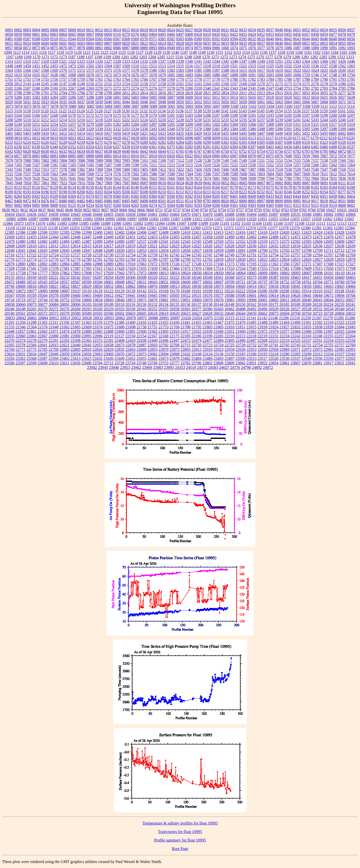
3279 (9, 97)
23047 (42, 354)
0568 (126, 39)
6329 (342, 142)
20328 (97, 309)
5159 (324, 111)
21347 (75, 322)
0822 (144, 43)
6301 (225, 142)
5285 (144, 124)
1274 (242, 57)
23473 (163, 358)
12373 (240, 228)
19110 (87, 291)
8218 (234, 192)
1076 (252, 48)
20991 (164, 318)
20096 (76, 304)
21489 (273, 322)
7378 (63, 169)
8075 (270, 183)
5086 (126, 106)
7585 (144, 174)
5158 (315, 111)
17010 (130, 264)
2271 (108, 88)
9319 (333, 205)
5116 (18, 111)
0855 (342, 43)
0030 (216, 30)
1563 (351, 66)
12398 (86, 232)
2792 (54, 93)
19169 (163, 291)
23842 (240, 363)
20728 (328, 313)
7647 (90, 178)
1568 (45, 70)
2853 (216, 93)
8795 (207, 201)
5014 (234, 97)
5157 (306, 111)
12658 (207, 250)
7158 (324, 160)
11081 (51, 223)
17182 (240, 264)
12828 (328, 259)
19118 (97, 291)
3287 (81, 97)
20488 (240, 309)
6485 (315, 147)
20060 (21, 304)
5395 (306, 129)
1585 (198, 70)
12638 (339, 246)
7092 (117, 160)
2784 (333, 88)
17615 (317, 268)
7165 (18, 165)
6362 (162, 147)
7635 (63, 178)
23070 (119, 354)
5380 (207, 129)
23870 (306, 363)
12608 (9, 246)
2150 (90, 84)
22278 (31, 340)
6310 (306, 142)
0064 (63, 34)
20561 (20, 313)
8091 (324, 183)
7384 (90, 169)
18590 (86, 282)
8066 (252, 183)
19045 (295, 286)
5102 (252, 106)
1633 (18, 75)
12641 (20, 250)
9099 (54, 205)
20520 (273, 309)
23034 (31, 354)
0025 (180, 30)
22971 (295, 349)
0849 (297, 43)
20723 (317, 313)
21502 (317, 322)
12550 (218, 241)
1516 (189, 66)
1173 (63, 57)
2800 (117, 93)
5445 (243, 133)
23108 (196, 354)
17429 (130, 268)
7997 (126, 183)
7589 (171, 174)
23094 (163, 354)
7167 (36, 165)
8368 (63, 196)
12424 (317, 232)
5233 (225, 120)
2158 (162, 84)
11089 (105, 223)
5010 (198, 97)
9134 (81, 205)
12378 (284, 228)
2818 (180, 93)
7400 (126, 169)
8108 (333, 183)
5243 (315, 120)
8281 (9, 196)
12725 (64, 255)
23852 (262, 363)
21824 (273, 327)
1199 (107, 57)
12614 (75, 246)
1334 (135, 61)
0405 (162, 34)
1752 (18, 79)
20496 (262, 309)
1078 (270, 48)
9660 (123, 210)
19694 (339, 295)
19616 (284, 295)
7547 (324, 169)
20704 (306, 313)
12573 (273, 241)
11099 (203, 223)
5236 (252, 120)
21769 (174, 327)
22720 (196, 345)
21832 (295, 327)
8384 (153, 196)
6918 (153, 156)
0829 (189, 43)
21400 (130, 322)
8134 (72, 187)
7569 (90, 174)
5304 (234, 124)
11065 (349, 219)
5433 (207, 133)
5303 (225, 124)
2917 (297, 93)
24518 (191, 367)
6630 (45, 151)
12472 (295, 237)
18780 (339, 282)
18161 (20, 277)
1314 (9, 61)
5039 (99, 102)
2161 (180, 84)
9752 (213, 210)
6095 (180, 138)
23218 (273, 354)
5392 (297, 129)
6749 (216, 151)
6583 (18, 151)
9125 (72, 205)
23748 (141, 363)
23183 (240, 354)
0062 (45, 34)
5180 (162, 115)
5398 (333, 129)
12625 (196, 246)
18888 (163, 286)
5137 (189, 111)
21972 (262, 331)
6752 (243, 151)
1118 (60, 52)
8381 (126, 196)
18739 (273, 282)
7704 (270, 178)
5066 (306, 102)
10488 (229, 214)
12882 (42, 264)
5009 (189, 97)
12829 (339, 259)
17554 (273, 268)
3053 (306, 93)
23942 (92, 367)
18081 (274, 273)
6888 (90, 156)
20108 (98, 304)
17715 (10, 273)
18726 (251, 282)
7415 (171, 169)
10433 (353, 210)
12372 (229, 228)
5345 (162, 129)
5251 (36, 124)
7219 (207, 165)
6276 (108, 142)
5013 (225, 97)
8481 (72, 201)
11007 (175, 219)
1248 (188, 57)
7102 (153, 160)
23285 (295, 354)
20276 (64, 309)
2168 (243, 84)
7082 (45, 160)
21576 (42, 327)
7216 (198, 165)
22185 (185, 336)
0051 (297, 30)
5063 (279, 102)
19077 (32, 291)
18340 (196, 277)
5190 (243, 115)
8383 (144, 196)
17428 (119, 268)
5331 (108, 129)
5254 (54, 124)
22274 (20, 340)
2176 (315, 84)
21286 (350, 318)
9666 (141, 210)
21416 (141, 322)
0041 (288, 30)
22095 (86, 336)
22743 (284, 345)
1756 (54, 79)
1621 (288, 70)
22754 (317, 345)
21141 (251, 318)
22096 (97, 336)
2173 (288, 84)
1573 (90, 70)
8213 (189, 192)
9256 (99, 205)
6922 (189, 156)
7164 (9, 165)
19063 (328, 286)
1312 (341, 57)
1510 (135, 66)
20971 (142, 318)
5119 (36, 111)
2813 (135, 93)
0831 (207, 43)
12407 (152, 232)
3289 (99, 97)
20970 (131, 318)
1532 (288, 66)
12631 (262, 246)
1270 (206, 57)
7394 (108, 169)
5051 (189, 102)
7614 (351, 174)
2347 (270, 88)
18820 (42, 286)
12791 (196, 259)
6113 (252, 138)
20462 (229, 309)
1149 (202, 52)
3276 (333, 93)
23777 (174, 363)
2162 (189, 84)
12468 (273, 237)
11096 (171, 223)
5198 (315, 115)
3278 (351, 93)
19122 (108, 291)
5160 (333, 111)
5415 (90, 133)
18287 (97, 277)
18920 (185, 286)
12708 (306, 250)
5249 (18, 124)
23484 (196, 358)
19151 (152, 291)
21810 (229, 327)
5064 (288, 102)
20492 (251, 309)
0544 (72, 39)
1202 (134, 57)
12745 (196, 255)
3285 (63, 97)
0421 (225, 34)
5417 (108, 133)
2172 (279, 84)
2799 (108, 93)
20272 (53, 309)
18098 (318, 273)
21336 (64, 322)
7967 (99, 183)
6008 (9, 138)
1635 (36, 75)
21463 (207, 322)
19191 (196, 291)
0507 (27, 39)
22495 (229, 340)
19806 (86, 300)
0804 (90, 43)
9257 (108, 205)
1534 (297, 66)
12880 (20, 264)
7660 (135, 178)
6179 (315, 138)
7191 (144, 165)
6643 (153, 151)
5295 (171, 124)
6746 (189, 151)
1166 (352, 52)
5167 (45, 115)
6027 (126, 138)
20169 (262, 304)
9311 (288, 205)
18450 (328, 277)
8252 (306, 192)
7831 (333, 178)
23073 (141, 354)
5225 (153, 120)
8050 (216, 183)
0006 (54, 30)
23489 (207, 358)
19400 (75, 295)
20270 (42, 309)
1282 (314, 57)
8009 (153, 183)
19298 (284, 291)
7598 (225, 174)
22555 (339, 340)
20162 (251, 304)
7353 (45, 169)
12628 (229, 246)
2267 (72, 88)
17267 (295, 264)
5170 (72, 115)
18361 (218, 277)
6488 (333, 147)
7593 (180, 174)
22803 (64, 349)
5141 (225, 111)
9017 (315, 201)
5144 (252, 111)
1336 (153, 61)
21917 (185, 331)
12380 (306, 228)
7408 (153, 169)
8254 (324, 192)
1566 (27, 70)
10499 (284, 214)
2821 (207, 93)
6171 (297, 138)
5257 (72, 124)
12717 (20, 255)
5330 (99, 129)
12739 (152, 255)
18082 (285, 273)
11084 (73, 223)
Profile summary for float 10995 (180, 840)
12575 (284, 241)
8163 (189, 187)
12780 (86, 259)
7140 (225, 160)
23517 (262, 358)
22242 (295, 336)
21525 (339, 322)
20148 (229, 304)
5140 (216, 111)
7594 (189, 174)
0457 (306, 34)
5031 (27, 102)
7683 (225, 178)
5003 (135, 97)
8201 (90, 192)
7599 (234, 174)
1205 (161, 57)
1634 (27, 75)
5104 (270, 106)
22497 (251, 340)
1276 (260, 57)
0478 (342, 34)
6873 (351, 151)
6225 (36, 142)
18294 (108, 277)
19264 (251, 291)
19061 (317, 286)
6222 (9, 142)
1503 (99, 66)
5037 (81, 102)
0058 (9, 34)
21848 (9, 331)
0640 (270, 39)
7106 (162, 160)
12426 (328, 232)
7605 (279, 174)
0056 (342, 30)
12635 (306, 246)
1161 (308, 52)
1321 (63, 61)
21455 (196, 322)
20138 (207, 304)
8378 (108, 196)
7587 (162, 174)
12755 (284, 255)
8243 (279, 192)
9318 (324, 205)
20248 (20, 309)
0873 (36, 48)
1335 (144, 61)
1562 (342, 66)
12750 (240, 255)
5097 (216, 106)
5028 (351, 97)
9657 (105, 210)
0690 (54, 43)
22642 (86, 345)
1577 (126, 70)
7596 (207, 174)
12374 (251, 228)
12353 (75, 228)
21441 (185, 322)
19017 (262, 286)
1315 (18, 61)
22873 (174, 349)
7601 (252, 174)
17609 (306, 268)
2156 (144, 84)
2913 (261, 93)
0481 (9, 39)
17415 (97, 268)
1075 (243, 48)
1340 (189, 61)
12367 (174, 228)
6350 (63, 147)
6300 (216, 142)
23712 (108, 363)
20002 (273, 300)
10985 (11, 219)
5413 (72, 133)
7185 (90, 165)
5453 (315, 133)
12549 (207, 241)
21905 (163, 331)
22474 (196, 340)
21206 (284, 318)
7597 (216, 174)
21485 (251, 322)
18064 (241, 273)
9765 (303, 210)
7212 (162, 165)
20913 (65, 318)
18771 (328, 282)
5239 (279, 120)
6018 (45, 138)
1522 (243, 66)
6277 (117, 142)
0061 (36, 34)
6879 (27, 156)
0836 (252, 43)
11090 (116, 223)
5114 (351, 106)
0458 (315, 34)
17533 (229, 268)
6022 (81, 138)
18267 (86, 277)
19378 (53, 295)
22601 (42, 345)
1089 (315, 48)
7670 (189, 178)
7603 (261, 174)
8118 (351, 183)
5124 (81, 111)
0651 (9, 43)
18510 (31, 282)
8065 (243, 183)
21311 (53, 322)
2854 (225, 93)
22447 (174, 340)
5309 (279, 124)
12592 (295, 241)
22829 (108, 349)
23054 (75, 354)
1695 (288, 75)
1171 (45, 57)
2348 (279, 88)
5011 (207, 97)
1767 (153, 79)
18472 (9, 282)
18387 (273, 277)
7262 (333, 165)
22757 (339, 345)
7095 (126, 160)
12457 (196, 237)
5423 (162, 133)
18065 (252, 273)
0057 (351, 30)
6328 (333, 142)
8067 (261, 183)
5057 (234, 102)
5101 (243, 106)
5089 (153, 106)
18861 (119, 286)
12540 (152, 241)
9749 (195, 210)
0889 (144, 48)
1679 (162, 75)
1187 (72, 57)
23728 (119, 363)
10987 (33, 219)
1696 (297, 75)
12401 (108, 232)
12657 (196, 250)
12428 (339, 232)
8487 (117, 201)
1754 (36, 79)
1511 (144, 66)
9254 (90, 205)
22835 (119, 349)
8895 (252, 201)
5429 (198, 133)
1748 (333, 75)
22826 (97, 349)
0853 (324, 43)
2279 (180, 88)
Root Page (180, 849)
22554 (328, 340)
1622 (297, 70)
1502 (90, 66)
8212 (180, 192)
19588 (229, 295)
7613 (342, 174)
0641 (279, 39)
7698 (243, 178)
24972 (268, 367)
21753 (163, 327)
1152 (228, 52)
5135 (171, 111)
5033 (45, 102)
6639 (117, 151)
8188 (351, 187)
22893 (185, 349)
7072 (333, 156)
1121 (87, 52)
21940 (218, 331)
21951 (229, 331)
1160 (299, 52)
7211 (153, 165)
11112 (331, 223)
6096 (189, 138)
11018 (230, 219)
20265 (31, 309)
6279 (135, 142)
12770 (9, 259)
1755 (45, 79)
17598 (295, 268)
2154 (126, 84)
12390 (42, 232)
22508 (262, 340)
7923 (63, 183)
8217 (225, 192)
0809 (117, 43)
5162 (351, 111)
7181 (54, 165)
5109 (315, 106)
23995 (169, 367)
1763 (117, 79)
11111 (321, 223)
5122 (63, 111)
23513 (251, 358)
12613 (64, 246)
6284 (180, 142)
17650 (328, 268)
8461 (342, 196)
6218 (333, 138)
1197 (89, 57)
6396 (243, 147)
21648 (53, 327)
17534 (240, 268)
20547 (350, 309)
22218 (251, 336)
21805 (218, 327)
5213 (54, 120)
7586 (153, 174)
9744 (186, 210)
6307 (279, 142)
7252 (270, 165)
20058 (10, 304)
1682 (180, 75)
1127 (140, 52)
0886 (117, 48)
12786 (152, 259)
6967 (234, 156)
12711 (328, 250)
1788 (306, 79)
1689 (243, 75)
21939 (207, 331)
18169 (31, 277)
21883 (97, 331)
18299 (119, 277)
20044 (328, 300)
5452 (306, 133)
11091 (127, 223)
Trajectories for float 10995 (180, 832)
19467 (163, 295)
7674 (207, 178)
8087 (306, 183)
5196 (297, 115)
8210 (162, 192)
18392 (284, 277)
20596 (108, 313)
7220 (216, 165)
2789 (27, 93)
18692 (207, 282)
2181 (351, 84)
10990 (66, 219)
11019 (241, 219)
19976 (218, 300)
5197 (306, 115)
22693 (152, 345)
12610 (31, 246)
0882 (108, 48)
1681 (171, 75)
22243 (306, 336)
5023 (306, 97)
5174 (108, 115)
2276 (153, 88)
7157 (315, 160)
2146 (54, 84)
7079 (18, 160)
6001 (333, 133)
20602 (119, 313)
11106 (278, 223)
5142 (234, 111)
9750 (204, 210)
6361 (153, 147)
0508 (36, 39)
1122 (95, 52)
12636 (317, 246)
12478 (350, 237)
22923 (218, 349)
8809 (216, 201)
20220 (317, 304)
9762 (276, 210)
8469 (18, 201)
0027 (189, 30)
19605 (262, 295)
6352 (72, 147)
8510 (171, 201)
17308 (328, 264)
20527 (295, 309)
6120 (288, 138)
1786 (288, 79)
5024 (315, 97)
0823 (153, 43)
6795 (324, 151)
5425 (180, 133)
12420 (284, 232)
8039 (198, 183)
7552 (351, 169)
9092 (18, 205)
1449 (18, 66)
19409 (97, 295)
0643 (297, 39)
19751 (64, 300)
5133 (153, 111)
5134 (162, 111)
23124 (207, 354)
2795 (72, 93)
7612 (333, 174)
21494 (284, 322)
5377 (189, 129)
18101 (329, 273)
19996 (251, 300)
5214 (63, 120)
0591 (207, 39)
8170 (234, 187)
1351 (279, 61)
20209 (306, 304)
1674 (126, 75)
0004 (36, 30)
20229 (339, 304)
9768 (321, 210)
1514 (171, 66)
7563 (54, 174)
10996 (121, 219)
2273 (126, 88)
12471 (284, 237)
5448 (270, 133)
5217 (90, 120)
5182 (180, 115)
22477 (207, 340)
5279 (90, 124)
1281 (305, 57)
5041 (117, 102)
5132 (144, 111)
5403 (27, 133)
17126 (174, 264)
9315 (315, 205)
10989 (55, 219)
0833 (225, 43)
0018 (144, 30)
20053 (339, 300)
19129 (119, 291)
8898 (270, 201)
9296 (216, 205)
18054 (230, 273)
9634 (33, 210)
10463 (163, 214)
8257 (333, 192)
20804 (339, 313)
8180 (306, 187)
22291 (53, 340)
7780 (288, 178)
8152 (162, 187)
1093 (351, 48)
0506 (18, 39)
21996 (317, 331)
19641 (306, 295)
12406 (141, 232)
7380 (72, 169)
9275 (162, 205)
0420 (216, 34)
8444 (297, 196)
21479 (240, 322)
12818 (218, 259)
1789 (315, 79)
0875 (54, 48)
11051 (262, 219)
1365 (315, 61)
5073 (9, 106)
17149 (196, 264)
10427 (331, 210)
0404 (153, 34)
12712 (339, 250)
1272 (224, 57)
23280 (284, 354)
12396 (75, 232)
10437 (42, 214)
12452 (141, 237)
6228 (63, 142)
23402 (64, 358)
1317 (36, 61)
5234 (234, 120)
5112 (333, 106)
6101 (225, 138)
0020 (162, 30)
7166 (27, 165)
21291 (9, 322)
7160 (342, 160)
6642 (144, 151)
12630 (251, 246)
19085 (43, 291)
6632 (63, 151)
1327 (108, 61)
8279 (351, 192)
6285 (189, 142)
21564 (31, 327)
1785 (279, 79)
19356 (20, 295)
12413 (218, 232)
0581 (162, 39)
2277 (162, 88)
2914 (270, 93)
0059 (18, 34)
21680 (119, 327)
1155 (255, 52)
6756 (279, 151)
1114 (25, 52)
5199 (324, 115)
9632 (24, 210)
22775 (31, 349)
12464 (262, 237)
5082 (90, 106)
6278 (126, 142)
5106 (288, 106)
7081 (36, 160)
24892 (257, 367)
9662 (132, 210)
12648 (97, 250)
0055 (333, 30)
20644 (240, 313)
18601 (108, 282)
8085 (297, 183)
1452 (45, 66)
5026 (333, 97)
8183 (324, 187)
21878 (75, 331)
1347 (243, 61)
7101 (144, 160)
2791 (45, 93)
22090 (75, 336)
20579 (64, 313)
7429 (207, 169)
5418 (117, 133)
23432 (97, 358)
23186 (251, 354)
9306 (279, 205)
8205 (117, 192)
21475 (229, 322)
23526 (273, 358)
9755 (231, 210)
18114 (350, 273)
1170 (36, 57)
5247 (351, 120)
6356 (108, 147)
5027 (342, 97)
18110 (340, 273)
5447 (261, 133)
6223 (18, 142)
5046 (144, 102)
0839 (270, 43)
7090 (108, 160)
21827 (284, 327)
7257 (297, 165)
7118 (189, 160)
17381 (64, 268)
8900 (288, 201)
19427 (119, 295)
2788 (18, 93)
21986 (306, 331)
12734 (130, 255)
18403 (295, 277)
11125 (42, 228)
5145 (261, 111)
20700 (295, 313)
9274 (153, 205)
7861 (45, 183)
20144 (218, 304)
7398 (117, 169)
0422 (234, 34)
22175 (174, 336)
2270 (99, 88)
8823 (234, 201)
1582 (171, 70)
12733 (119, 255)
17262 (273, 264)
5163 (9, 115)
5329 (90, 129)
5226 (162, 120)
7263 (342, 165)
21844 (339, 327)
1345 (225, 61)
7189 (126, 165)
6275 (99, 142)
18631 (141, 282)
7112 (180, 160)
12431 (20, 237)
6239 (81, 142)
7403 (135, 169)
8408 (252, 196)
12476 (328, 237)
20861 (32, 318)
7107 (171, 160)
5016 (252, 97)
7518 (279, 169)
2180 (342, 84)
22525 (295, 340)
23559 (328, 358)
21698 (130, 327)
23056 (86, 354)
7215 (189, 165)
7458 (234, 169)
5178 (144, 115)
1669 (81, 75)
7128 (198, 160)
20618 (152, 313)
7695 (234, 178)
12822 (262, 259)
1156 (264, 52)
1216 (179, 57)
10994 (99, 219)
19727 (31, 300)
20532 (317, 309)
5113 (342, 106)
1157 (272, 52)
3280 (18, 97)
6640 (126, 151)
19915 (174, 300)
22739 (262, 345)
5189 (234, 115)
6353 (81, 147)
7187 (108, 165)
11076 (40, 223)
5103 (261, 106)
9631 (15, 210)
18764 (317, 282)
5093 (189, 106)
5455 (324, 133)
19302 (295, 291)
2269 (90, 88)
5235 (243, 120)
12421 (295, 232)
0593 (225, 39)
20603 (130, 313)
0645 (315, 39)
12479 (9, 241)
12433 (31, 237)
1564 (9, 70)
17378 (53, 268)
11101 (225, 223)
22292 (64, 340)
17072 (152, 264)
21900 (141, 331)
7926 (72, 183)
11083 (62, 223)
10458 (130, 214)
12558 (251, 241)
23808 (218, 363)
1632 (9, 75)
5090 (162, 106)
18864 (141, 286)
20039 (295, 300)
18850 (97, 286)
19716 (9, 300)
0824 (162, 43)
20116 (130, 304)
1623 (306, 70)
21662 (64, 327)
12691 (240, 250)
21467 (218, 322)
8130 (63, 187)
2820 (198, 93)
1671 (99, 75)
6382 (189, 147)
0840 (279, 43)
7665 (162, 178)
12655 (174, 250)
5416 (99, 133)
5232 (216, 120)
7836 (342, 178)
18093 (296, 273)
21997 (328, 331)
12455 (174, 237)
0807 (108, 43)
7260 (315, 165)
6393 (225, 147)
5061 (261, 102)
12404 (130, 232)
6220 (351, 138)
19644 (317, 295)
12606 (339, 241)
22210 (229, 336)
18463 (350, 277)
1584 (189, 70)
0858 (18, 48)
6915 (126, 156)
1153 (237, 52)
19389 (64, 295)
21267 (317, 318)
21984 (295, 331)
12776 (53, 259)
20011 (284, 300)
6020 (63, 138)
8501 (162, 201)
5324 (45, 129)
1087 (297, 48)
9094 (27, 205)
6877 (18, 156)
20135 (174, 304)
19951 (185, 300)
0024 (171, 30)
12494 (108, 241)
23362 (20, 358)
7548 (333, 169)
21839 (328, 327)
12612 (53, 246)
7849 (18, 183)
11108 (300, 223)
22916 (207, 349)
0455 (288, 34)
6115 (261, 138)
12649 (108, 250)
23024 (9, 354)
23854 (273, 363)
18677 (196, 282)
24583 (213, 367)
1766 (144, 79)
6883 (54, 156)
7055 (297, 156)
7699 (252, 178)
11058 (317, 219)
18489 (20, 282)
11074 (30, 223)
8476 (45, 201)
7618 (18, 178)
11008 (186, 219)
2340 (207, 88)
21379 (108, 322)
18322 (174, 277)
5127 (108, 111)
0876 (63, 48)
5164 (18, 115)
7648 (99, 178)
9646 (69, 210)
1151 (219, 52)
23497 (229, 358)
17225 (262, 264)
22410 (130, 340)
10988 (44, 219)
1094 (8, 52)
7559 (45, 174)
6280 (144, 142)
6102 (234, 138)
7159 (333, 160)
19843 (108, 300)
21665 (75, 327)
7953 (81, 183)
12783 (119, 259)
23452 (130, 358)
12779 (75, 259)
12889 (108, 264)
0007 (63, 30)
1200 (116, 57)
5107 (297, 106)
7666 (171, 178)
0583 (180, 39)
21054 (197, 318)
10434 (9, 214)
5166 (36, 115)
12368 (185, 228)
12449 (108, 237)
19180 (185, 291)
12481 (31, 241)
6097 (198, 138)
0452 (261, 34)
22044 (350, 331)
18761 (306, 282)
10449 (97, 214)
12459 (218, 237)
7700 (261, 178)
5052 (198, 102)
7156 (306, 160)
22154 (141, 336)
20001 (262, 300)
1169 (27, 57)
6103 (243, 138)
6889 (99, 156)
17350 (42, 268)
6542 (9, 151)
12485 (75, 241)
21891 (130, 331)
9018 (324, 201)
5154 (279, 111)
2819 (189, 93)
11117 (352, 223)
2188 (36, 88)
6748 (207, 151)
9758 (249, 210)
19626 (295, 295)
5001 (117, 97)
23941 (350, 363)
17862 (65, 273)
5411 (54, 133)
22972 (306, 349)
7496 (261, 169)
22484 (218, 340)
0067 (90, 34)
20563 (31, 313)
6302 (234, 142)
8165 (207, 187)
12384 (350, 228)
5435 (225, 133)
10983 (339, 214)
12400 (97, 232)
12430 (9, 237)
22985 (339, 349)
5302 (216, 124)
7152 (270, 160)
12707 (295, 250)
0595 (243, 39)
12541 (163, 241)
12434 (42, 237)
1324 (90, 61)
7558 (36, 174)
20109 (109, 304)
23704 (97, 363)
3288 (90, 97)
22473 (185, 340)
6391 (207, 147)
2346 (261, 88)
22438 (141, 340)
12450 (119, 237)
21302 (42, 322)
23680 (86, 363)
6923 (198, 156)
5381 (216, 129)
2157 (153, 84)
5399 (342, 129)
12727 (75, 255)
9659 (114, 210)
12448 (97, 237)
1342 (207, 61)
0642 (288, 39)
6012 (36, 138)
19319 (317, 291)
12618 (119, 246)
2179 (333, 84)
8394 (207, 196)
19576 (207, 295)
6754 (261, 151)
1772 (189, 79)
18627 (130, 282)
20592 (97, 313)
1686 (216, 75)
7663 (153, 178)
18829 (86, 286)
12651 (130, 250)
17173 (229, 264)
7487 (252, 169)
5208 (9, 120)
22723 (207, 345)
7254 (288, 165)
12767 (328, 255)
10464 (174, 214)
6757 (288, 151)
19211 (218, 291)
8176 (279, 187)
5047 (153, 102)
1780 (234, 79)
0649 (342, 39)
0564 (90, 39)
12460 (229, 237)
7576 (117, 174)
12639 (350, 246)
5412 (63, 133)
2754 (297, 88)
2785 (342, 88)
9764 (294, 210)
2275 (144, 88)
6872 (342, 151)
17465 (163, 268)
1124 (113, 52)
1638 (54, 75)
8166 (216, 187)
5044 (126, 102)
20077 (43, 304)
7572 (99, 174)
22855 (152, 349)
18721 (240, 282)
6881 (36, 156)
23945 (103, 367)
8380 (117, 196)
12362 (119, 228)
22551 (317, 340)
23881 (317, 363)
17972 (142, 273)
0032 (234, 30)
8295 (27, 196)
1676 (135, 75)
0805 (99, 43)
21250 (306, 318)
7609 (306, 174)
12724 (53, 255)
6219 (342, 138)
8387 (162, 196)
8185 (342, 187)
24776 (235, 367)
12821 (251, 259)
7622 (45, 178)
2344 (243, 88)
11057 (306, 219)
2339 (198, 88)
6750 (225, 151)
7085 (72, 160)
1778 (216, 79)
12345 (64, 228)
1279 (287, 57)
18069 (263, 273)
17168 (218, 264)
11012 (197, 219)
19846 (119, 300)
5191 (252, 115)
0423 (243, 34)
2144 (36, 84)
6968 (243, 156)
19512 (185, 295)
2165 (216, 84)
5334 (135, 129)
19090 (54, 291)
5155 (288, 111)
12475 (317, 237)
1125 (122, 52)
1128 (149, 52)
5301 (207, 124)
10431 (342, 210)
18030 (197, 273)
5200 (333, 115)
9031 (342, 201)
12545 (196, 241)
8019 (171, 183)
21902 (152, 331)
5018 (270, 97)
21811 (240, 327)
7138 (207, 160)
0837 (261, 43)
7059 (306, 156)
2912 (252, 93)
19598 (240, 295)
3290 (108, 97)
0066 (81, 34)
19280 (262, 291)
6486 (324, 147)
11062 (327, 219)
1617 (261, 70)
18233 (64, 277)
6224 (27, 142)
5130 (126, 111)
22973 (317, 349)
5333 (126, 129)
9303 (252, 205)
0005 (45, 30)
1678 (153, 75)
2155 (135, 84)
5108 (306, 106)
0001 (9, 30)
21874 (64, 331)
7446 (225, 169)
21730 (141, 327)
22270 (9, 340)
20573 (53, 313)
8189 (9, 192)
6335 (9, 147)
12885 (75, 264)
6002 (342, 133)
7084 (63, 160)
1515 (180, 66)
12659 (218, 250)
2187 (27, 88)
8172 (243, 187)
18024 (186, 273)
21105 (219, 318)
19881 (163, 300)
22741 (273, 345)
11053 (273, 219)
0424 (252, 34)
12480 (20, 241)
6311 (315, 142)
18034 (208, 273)
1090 (324, 48)
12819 (229, 259)
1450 (27, 66)
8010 (162, 183)
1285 (323, 57)
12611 (42, 246)
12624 (185, 246)
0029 (207, 30)
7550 (342, 169)
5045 (135, 102)
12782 (108, 259)
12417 (251, 232)
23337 (339, 354)
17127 (185, 264)
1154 (246, 52)
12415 (229, 232)
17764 (32, 273)
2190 (54, 88)
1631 (351, 70)
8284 (18, 196)
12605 (328, 241)
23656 (75, 363)
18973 (218, 286)
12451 (130, 237)
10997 (132, 219)
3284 (54, 97)
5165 (27, 115)
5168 (54, 115)
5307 (261, 124)
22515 (273, 340)
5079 (63, 106)
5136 (180, 111)
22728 (240, 345)
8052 (225, 183)
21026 (186, 318)
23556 (317, 358)
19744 (42, 300)
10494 (251, 214)
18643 (152, 282)
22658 (108, 345)
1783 (261, 79)
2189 (45, 88)
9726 (168, 210)
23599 (31, 363)
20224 (328, 304)
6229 (72, 142)
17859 (54, 273)
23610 (53, 363)
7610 (315, 174)
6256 (90, 142)
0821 (135, 43)
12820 (240, 259)
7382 (81, 169)
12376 (262, 228)
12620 (141, 246)
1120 (78, 52)
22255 (328, 336)
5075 (27, 106)
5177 (135, 115)
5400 (351, 129)
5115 (9, 111)
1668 (72, 75)
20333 (119, 309)
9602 (351, 205)
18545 (42, 282)
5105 (279, 106)
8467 (9, 201)
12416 (240, 232)
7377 (54, 169)
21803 (207, 327)
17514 (218, 268)
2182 (9, 88)
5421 (144, 133)
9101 (63, 205)
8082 (288, 183)
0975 (198, 48)
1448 (9, 66)
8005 (135, 183)
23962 (136, 367)
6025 (108, 138)
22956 (262, 349)
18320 (152, 277)
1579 (144, 70)
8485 (99, 201)
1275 (251, 57)
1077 (261, 48)
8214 (198, 192)
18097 (307, 273)
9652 (87, 210)
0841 (288, 43)
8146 (135, 187)
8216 (216, 192)
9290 (180, 205)
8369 (72, 196)
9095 (36, 205)
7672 (198, 178)
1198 (98, 57)
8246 (288, 192)
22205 (218, 336)
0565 (99, 39)
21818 (262, 327)
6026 (117, 138)
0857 (9, 48)
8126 (36, 187)
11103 (246, 223)
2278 (171, 88)
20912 (54, 318)
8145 (126, 187)
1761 (99, 79)
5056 (225, 102)
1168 (19, 57)
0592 (216, 39)
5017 (261, 97)
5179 (153, 115)
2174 (297, 84)
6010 (18, 138)
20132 (152, 304)
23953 (125, 367)
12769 (350, 255)
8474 (36, 201)
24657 (224, 367)
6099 (216, 138)
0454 (279, 34)
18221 (53, 277)
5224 (144, 120)
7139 (216, 160)
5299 (189, 124)
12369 (196, 228)
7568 (81, 174)
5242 (306, 120)
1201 (125, 57)
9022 (333, 201)
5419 (126, 133)
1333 (126, 61)
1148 (193, 52)
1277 (269, 57)
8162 (180, 187)
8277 (342, 192)
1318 (45, 61)
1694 (279, 75)
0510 (54, 39)
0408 (189, 34)
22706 (174, 345)
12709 (317, 250)
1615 (243, 70)
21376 (97, 322)
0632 (252, 39)
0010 (81, 30)
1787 (297, 79)
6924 (207, 156)
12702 (284, 250)
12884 (64, 264)
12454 (163, 237)
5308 (270, 124)
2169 (252, 84)
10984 (350, 214)
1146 (175, 52)
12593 (306, 241)
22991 (350, 349)
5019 (279, 97)
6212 (324, 138)
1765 (135, 79)
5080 (72, 106)
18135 (9, 277)
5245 (333, 120)
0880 (90, 48)
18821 (53, 286)
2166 (225, 84)
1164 (334, 52)
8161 (171, 187)
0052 (306, 30)
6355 (99, 147)
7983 (117, 183)
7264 (351, 165)
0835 (243, 43)
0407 (180, 34)
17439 (152, 268)
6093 (162, 138)
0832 (216, 43)
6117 (270, 138)
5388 (261, 129)
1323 (81, 61)
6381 (180, 147)
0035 (261, 30)
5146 (270, 111)
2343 (234, 88)
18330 (185, 277)
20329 (108, 309)
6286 (198, 142)
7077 (351, 156)
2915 (279, 93)
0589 (198, 39)
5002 (126, 97)
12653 (152, 250)
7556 (18, 174)
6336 (18, 147)
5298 (180, 124)
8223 (243, 192)
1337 (162, 61)
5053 (207, 102)
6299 (207, 142)
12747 (207, 255)
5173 (99, 115)
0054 (324, 30)
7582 (135, 174)
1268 (197, 57)
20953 (109, 318)
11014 (208, 219)
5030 (18, 102)
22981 (328, 349)
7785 (297, 178)
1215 (170, 57)
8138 (81, 187)
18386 (262, 277)
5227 (171, 120)
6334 (351, 142)
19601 (251, 295)
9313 (306, 205)
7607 (297, 174)
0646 (324, 39)
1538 (333, 66)
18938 (207, 286)
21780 (185, 327)
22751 (306, 345)
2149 (81, 84)
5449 (279, 133)
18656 (174, 282)
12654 (163, 250)
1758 (72, 79)
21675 (108, 327)
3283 (45, 97)
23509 (240, 358)
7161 (351, 160)
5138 (198, 111)
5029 (9, 102)
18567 (75, 282)
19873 (130, 300)
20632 (218, 313)
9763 (285, 210)
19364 (42, 295)
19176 (174, 291)
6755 (270, 151)
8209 (153, 192)
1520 (225, 66)
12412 (207, 232)
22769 (9, 349)
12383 (339, 228)
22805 (75, 349)
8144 (117, 187)
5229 (189, 120)
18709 (229, 282)
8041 (207, 183)
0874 (45, 48)
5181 (171, 115)
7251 (261, 165)
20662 (262, 313)
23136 (218, 354)
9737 (177, 210)
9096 (45, 205)
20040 (306, 300)
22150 (130, 336)
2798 (99, 93)
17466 (174, 268)
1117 (52, 52)
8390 (171, 196)
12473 (306, 237)
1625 (324, 70)
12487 (86, 241)
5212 (45, 120)
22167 (152, 336)
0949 (171, 48)
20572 (42, 313)
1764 (126, 79)
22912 (196, 349)
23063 (97, 354)
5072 (351, 102)
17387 (75, 268)
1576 (117, 70)
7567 (72, 174)
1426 (342, 61)
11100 (214, 223)
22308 (75, 340)
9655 (96, 210)
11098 (192, 223)
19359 (31, 295)
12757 (295, 255)
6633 (72, 151)
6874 (9, 156)
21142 (262, 318)
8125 (27, 187)
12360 (97, 228)
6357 (117, 147)
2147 (63, 84)
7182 (63, 165)
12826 (306, 259)
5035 (63, 102)
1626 (333, 70)
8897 (261, 201)
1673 (117, 75)
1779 (225, 79)
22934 (229, 349)
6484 (306, 147)
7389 (99, 169)
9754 (222, 210)
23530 (284, 358)
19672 (328, 295)
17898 (87, 273)
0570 (144, 39)
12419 (273, 232)
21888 (108, 331)
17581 (284, 268)
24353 (180, 367)
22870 (163, 349)
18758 (295, 282)
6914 (117, 156)
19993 (240, 300)
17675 (339, 268)
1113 (17, 52)
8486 (108, 201)
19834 (97, 300)
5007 (171, 97)
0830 (198, 43)
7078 (9, 160)
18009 (153, 273)
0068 (99, 34)
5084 (108, 106)
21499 (295, 322)
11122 (31, 228)
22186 (196, 336)
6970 (252, 156)
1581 (162, 70)
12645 (64, 250)
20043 (317, 300)
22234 (284, 336)
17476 (196, 268)
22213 (240, 336)
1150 (210, 52)
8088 (315, 183)
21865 (42, 331)
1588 (225, 70)
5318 (342, 124)
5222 (126, 120)
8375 (99, 196)
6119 (279, 138)
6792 (297, 151)
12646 (75, 250)
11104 (257, 223)
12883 (53, 264)
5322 (27, 129)
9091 (9, 205)
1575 (108, 70)
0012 (99, 30)
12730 (108, 255)
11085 (84, 223)
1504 (108, 66)
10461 (152, 214)
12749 (229, 255)
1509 (126, 66)
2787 (9, 93)
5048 (162, 102)
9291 (189, 205)
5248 (9, 124)
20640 (229, 313)
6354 (90, 147)
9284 (171, 205)
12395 (64, 232)
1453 (54, 66)
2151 (99, 84)
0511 (63, 39)
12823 (273, 259)
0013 (108, 30)
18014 (175, 273)
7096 (135, 160)
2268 (81, 88)
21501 (306, 322)
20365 (185, 309)
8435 (279, 196)
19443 (141, 295)
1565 (18, 70)
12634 (295, 246)
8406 (243, 196)
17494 (207, 268)
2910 (234, 93)
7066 (315, 156)
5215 (72, 120)
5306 (252, 124)
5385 (243, 129)
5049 (171, 102)
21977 (284, 331)
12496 (119, 241)
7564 (63, 174)
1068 (225, 48)
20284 (75, 309)
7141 (234, 160)
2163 (198, 84)
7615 (9, 178)
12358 (86, 228)
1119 (69, 52)
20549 (9, 313)
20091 (65, 304)
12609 (20, 246)
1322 (72, 61)
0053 (315, 30)
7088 (90, 160)
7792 (306, 178)
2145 (45, 84)
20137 (196, 304)
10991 (77, 219)
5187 (216, 115)
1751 (9, 79)
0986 (216, 48)
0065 (72, 34)
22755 (328, 345)
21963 (251, 331)
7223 (243, 165)
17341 (31, 268)
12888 (97, 264)
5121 (54, 111)
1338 (171, 61)
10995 (110, 219)
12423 (306, 232)
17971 (131, 273)
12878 (350, 259)
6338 (36, 147)
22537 (306, 340)
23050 (64, 354)
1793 (342, 79)
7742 (279, 178)
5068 (324, 102)
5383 (225, 129)
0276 (135, 34)
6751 (234, 151)
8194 (36, 192)
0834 (234, 43)
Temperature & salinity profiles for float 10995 (180, 823)
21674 (97, 327)
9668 (150, 210)
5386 (252, 129)
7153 (279, 160)
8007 (144, 183)
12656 (185, 250)
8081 (279, 183)
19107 (76, 291)
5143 (243, 111)
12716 (9, 255)
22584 (31, 345)
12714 (350, 250)
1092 (342, 48)
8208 (144, 192)
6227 (54, 142)
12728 (86, 255)
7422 (180, 169)
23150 (229, 354)
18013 (164, 273)
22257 (339, 336)
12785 (141, 259)
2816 (162, 93)
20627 (196, 313)
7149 (243, 160)
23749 (152, 363)
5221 (117, 120)
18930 (196, 286)
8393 (198, 196)
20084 (54, 304)
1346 (234, 61)
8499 (153, 201)
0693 (81, 43)
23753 (163, 363)
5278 (81, 124)
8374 (90, 196)
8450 (315, 196)
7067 (324, 156)
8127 (45, 187)
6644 (162, 151)
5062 (270, 102)
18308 (141, 277)
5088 (144, 106)
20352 (152, 309)
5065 (297, 102)
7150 (252, 160)
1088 (306, 48)
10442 (64, 214)
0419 (207, 34)
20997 (175, 318)
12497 (130, 241)
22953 (251, 349)
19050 (306, 286)
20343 (141, 309)
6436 (288, 147)
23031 (20, 354)
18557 (64, 282)
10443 (75, 214)
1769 (171, 79)
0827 (171, 43)
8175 (270, 187)
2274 (135, 88)
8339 (54, 196)
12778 (64, 259)
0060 (27, 34)
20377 (196, 309)
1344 (216, 61)
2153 (117, 84)
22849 (141, 349)
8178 (288, 187)
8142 (99, 187)
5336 (144, 129)
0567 (117, 39)
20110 (120, 304)
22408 (119, 340)
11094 (160, 223)
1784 (270, 79)
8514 (189, 201)
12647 (86, 250)
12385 (9, 232)
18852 (108, 286)
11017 (219, 219)
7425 (189, 169)
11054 (284, 219)
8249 (297, 192)
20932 (98, 318)
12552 (240, 241)
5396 (315, 129)
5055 (216, 102)
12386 (20, 232)
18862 (130, 286)
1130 (166, 52)
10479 (207, 214)
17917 (98, 273)
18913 (174, 286)
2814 (144, 93)
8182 (315, 187)
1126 (131, 52)
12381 (317, 228)
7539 (297, 169)
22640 (75, 345)
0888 (135, 48)
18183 (42, 277)
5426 (189, 133)
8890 (243, 201)
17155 (207, 264)
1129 (157, 52)
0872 (27, 48)
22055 (9, 336)
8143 (108, 187)
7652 (117, 178)
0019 (153, 30)
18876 (152, 286)
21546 (20, 327)
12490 (97, 241)
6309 (297, 142)
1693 (270, 75)
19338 (339, 291)
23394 (53, 358)
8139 (90, 187)
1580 (153, 70)
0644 (306, 39)
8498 (144, 201)
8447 (306, 196)
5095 (207, 106)
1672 (108, 75)
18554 (53, 282)
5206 (342, 115)
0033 (243, 30)
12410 (185, 232)
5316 (324, 124)
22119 (108, 336)
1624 (315, 70)
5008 (180, 97)
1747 (324, 75)
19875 (141, 300)
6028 (135, 138)
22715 (185, 345)
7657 (126, 178)
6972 (261, 156)
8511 (180, 201)
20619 (163, 313)
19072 (21, 291)
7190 (135, 165)
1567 (36, 70)
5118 (27, 111)
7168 (45, 165)
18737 (262, 282)
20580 (75, 313)
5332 (117, 129)
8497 (135, 201)
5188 (225, 115)
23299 (306, 354)
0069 (108, 34)
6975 (270, 156)
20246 (9, 309)
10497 (273, 214)
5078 (54, 106)
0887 (126, 48)
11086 (95, 223)
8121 (9, 187)
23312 (317, 354)
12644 (53, 250)
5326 (63, 129)
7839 (351, 178)
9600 (342, 205)
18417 (306, 277)
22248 (317, 336)
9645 (60, 210)
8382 (135, 196)
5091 (171, 106)
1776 (198, 79)
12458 (207, 237)
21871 (53, 331)
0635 (261, 39)
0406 (171, 34)
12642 (31, 250)
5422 (153, 133)
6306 (270, 142)
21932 (196, 331)
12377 (273, 228)
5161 (342, 111)
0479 (351, 34)
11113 (342, 223)
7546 (315, 169)
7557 (27, 174)
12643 (42, 250)
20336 (130, 309)
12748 (218, 255)
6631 (54, 151)
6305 (261, 142)
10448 (86, 214)
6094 (171, 138)
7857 (36, 183)
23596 (9, 363)
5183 (189, 115)
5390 (279, 129)
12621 (152, 246)
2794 (63, 93)
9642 (51, 210)
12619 (130, 246)
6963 (225, 156)
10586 (306, 214)
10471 (196, 214)
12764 (317, 255)
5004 (144, 97)
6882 (45, 156)
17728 (21, 273)
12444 (53, 237)
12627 (218, 246)
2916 (288, 93)
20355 (163, 309)
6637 (99, 151)
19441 (130, 295)
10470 (185, 214)
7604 (270, 174)
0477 (333, 34)
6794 (315, 151)
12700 (262, 250)
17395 (86, 268)
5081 (81, 106)
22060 (20, 336)
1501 (81, 66)
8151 (153, 187)
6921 (180, 156)
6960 (216, 156)
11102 (235, 223)
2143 (27, 84)
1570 (63, 70)
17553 (262, 268)
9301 (234, 205)
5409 (36, 133)
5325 (54, 129)
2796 (81, 93)
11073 (19, 223)
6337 (27, 147)
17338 (20, 268)
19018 (273, 286)
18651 (163, 282)
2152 (108, 84)
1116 (43, 52)
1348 (252, 61)
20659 (251, 313)
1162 (317, 52)
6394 (234, 147)
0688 (36, 43)
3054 (315, 93)
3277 (342, 93)
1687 (225, 75)
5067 (315, 102)
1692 (261, 75)
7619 (27, 178)
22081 (64, 336)
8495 (126, 201)
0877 (72, 48)
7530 (288, 169)
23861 (284, 363)
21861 (31, 331)
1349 (261, 61)
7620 (36, 178)
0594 (234, 39)
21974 (273, 331)
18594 (97, 282)
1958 (9, 84)
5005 (153, 97)
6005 (351, 133)
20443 (218, 309)
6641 (135, 151)
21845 (350, 327)
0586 (189, 39)
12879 (9, 264)
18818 (31, 286)
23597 (20, 363)
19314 (306, 291)
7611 (324, 174)
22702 (163, 345)
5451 (297, 133)
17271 (306, 264)
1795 (351, 79)
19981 (229, 300)
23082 (152, 354)
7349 (27, 169)
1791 (333, 79)
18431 (317, 277)
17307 (317, 264)
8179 (297, 187)
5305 (243, 124)
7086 (81, 160)
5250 (27, 124)
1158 (281, 52)
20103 (87, 304)
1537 (324, 66)
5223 (135, 120)
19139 (130, 291)
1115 (34, 52)
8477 (54, 201)
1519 (216, 66)
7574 (108, 174)
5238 (270, 120)
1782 (252, 79)
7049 (288, 156)
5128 (117, 111)
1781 (243, 79)
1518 (207, 66)
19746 (53, 300)
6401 (270, 147)
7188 (117, 165)
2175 (306, 84)
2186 (18, 88)
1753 (27, 79)
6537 (351, 147)
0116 (117, 34)
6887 (81, 156)
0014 (117, 30)
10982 (328, 214)
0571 (153, 39)
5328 (81, 129)
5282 (117, 124)
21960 (240, 331)
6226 (45, 142)
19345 (350, 291)
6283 (171, 142)
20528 (306, 309)
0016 (135, 30)
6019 (54, 138)
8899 (279, 201)
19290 (273, 291)
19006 (240, 286)
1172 (54, 57)
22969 (284, 349)
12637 (328, 246)
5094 (198, 106)
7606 (288, 174)
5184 (198, 115)
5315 (315, 124)
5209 (18, 120)
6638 (108, 151)
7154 (288, 160)
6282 (162, 142)
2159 (171, 84)
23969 (147, 367)
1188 (81, 57)
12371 (218, 228)
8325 (45, 196)
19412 (108, 295)
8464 (351, 196)
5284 (135, 124)
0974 (189, 48)
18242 (75, 277)
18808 (20, 286)
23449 (119, 358)
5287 (153, 124)
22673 (119, 345)
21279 (328, 318)
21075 (208, 318)
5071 (342, 102)
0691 (63, 43)
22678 (130, 345)
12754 (273, 255)
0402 (144, 34)
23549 (306, 358)
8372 (81, 196)
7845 (9, 183)
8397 (225, 196)
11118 (10, 228)
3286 (72, 97)
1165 (343, 52)
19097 (65, 291)
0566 (108, 39)
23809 (229, 363)
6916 (135, 156)
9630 (6, 210)
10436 (31, 214)
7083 (54, 160)
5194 (279, 115)
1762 (108, 79)
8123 (18, 187)
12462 (251, 237)
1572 (81, 70)
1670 (90, 75)
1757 (63, 79)
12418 (262, 232)
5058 (243, 102)
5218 (99, 120)
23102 (185, 354)
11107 (289, 223)
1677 (144, 75)
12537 (141, 241)
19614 (273, 295)
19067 (10, 291)
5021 (297, 97)
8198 (63, 192)
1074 (234, 48)
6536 (342, 147)
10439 (53, 214)
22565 (9, 345)
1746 (315, 75)
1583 (180, 70)
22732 (251, 345)
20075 (32, 304)
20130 (141, 304)
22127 (119, 336)
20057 (350, 300)
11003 (165, 219)
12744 (185, 255)
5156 (297, 111)
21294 (20, 322)
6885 (72, 156)
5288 (162, 124)
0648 (333, 39)
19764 (75, 300)
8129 (54, 187)
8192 (18, 192)
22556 (350, 340)
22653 (97, 345)
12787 (163, 259)
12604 (317, 241)
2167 (234, 84)
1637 (45, 75)
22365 (86, 340)
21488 (262, 322)
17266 (284, 264)
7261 (324, 165)
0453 (270, 34)
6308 (288, 142)
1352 (288, 61)
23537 (295, 358)
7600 (243, 174)
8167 (225, 187)
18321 (163, 277)
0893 (153, 48)
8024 (180, 183)
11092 (138, 223)
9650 (78, 210)
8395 (216, 196)
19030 (284, 286)
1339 (180, 61)
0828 (180, 43)
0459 (324, 34)
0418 (198, 34)
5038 (90, 102)
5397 (324, 129)
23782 (185, 363)
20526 (284, 309)
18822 (64, 286)
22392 (108, 340)
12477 (339, 237)
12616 (97, 246)
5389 (270, 129)
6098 (207, 138)
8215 (207, 192)
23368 (31, 358)
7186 (99, 165)
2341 (216, 88)
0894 (162, 48)
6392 (216, 147)
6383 (198, 147)
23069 (108, 354)
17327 (350, 264)
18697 (218, 282)
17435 (141, 268)
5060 (252, 102)
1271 (215, 57)
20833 (10, 318)
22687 (141, 345)
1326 (99, 61)
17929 (109, 273)
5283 (126, 124)
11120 (21, 228)
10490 (240, 214)
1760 (90, 79)
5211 (36, 120)
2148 (72, 84)
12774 (31, 259)
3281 (27, 97)
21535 (9, 327)
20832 (350, 313)
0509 (45, 39)
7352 (36, 169)
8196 (45, 192)
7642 (81, 178)
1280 (296, 57)
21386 (119, 322)
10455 (108, 214)
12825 (295, 259)
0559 (81, 39)
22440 (152, 340)
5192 (261, 115)
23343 (350, 354)
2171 (270, 84)
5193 (270, 115)
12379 (295, 228)
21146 (273, 318)
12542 (174, 241)
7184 (81, 165)
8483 (90, 201)
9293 (198, 205)
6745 (180, 151)
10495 (262, 214)
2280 (189, 88)
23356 (9, 358)
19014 (251, 286)
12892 (119, 264)
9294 (207, 205)
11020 (251, 219)
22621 (64, 345)
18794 (350, 282)
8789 (198, 201)
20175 (273, 304)
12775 (42, 259)
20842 (21, 318)
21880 (86, 331)
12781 (97, 259)
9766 (312, 210)
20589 (86, 313)
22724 (218, 345)
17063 (141, 264)
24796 (246, 367)
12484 (64, 241)
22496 (240, 340)
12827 (317, 259)
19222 (240, 291)
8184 (333, 187)
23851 (251, 363)
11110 (310, 223)
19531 (196, 295)
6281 (153, 142)
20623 (185, 313)
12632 (273, 246)
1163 (326, 52)
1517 (198, 66)
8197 (54, 192)
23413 (75, 358)
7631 (54, 178)
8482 (81, 201)
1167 (10, 57)
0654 (27, 43)
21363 (86, 322)
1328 (117, 61)
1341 (198, 61)
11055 (295, 219)
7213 (171, 165)
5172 (90, 115)
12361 (108, 228)
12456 (185, 237)
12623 (174, 246)
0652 (18, 43)
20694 (284, 313)
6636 (90, 151)
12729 (97, 255)
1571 (72, 70)
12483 (53, 241)
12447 (86, 237)
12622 (163, 246)
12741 (163, 255)
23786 (196, 363)
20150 (240, 304)
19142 (141, 291)
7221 (225, 165)
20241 (350, 304)
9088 (351, 201)
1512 (153, 66)
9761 (267, 210)
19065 (339, 286)
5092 (180, 106)
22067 (42, 336)
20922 (76, 318)
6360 (144, 147)
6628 (27, 151)
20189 (295, 304)
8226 (252, 192)
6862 (333, 151)
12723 (42, 255)
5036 (72, 102)
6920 (171, 156)
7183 (72, 165)
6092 (153, 138)
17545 (251, 268)
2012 (18, 84)
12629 (240, 246)
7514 (270, 169)
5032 (36, 102)
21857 (20, 331)
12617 (108, 246)
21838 (317, 327)
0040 (279, 30)
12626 (207, 246)
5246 (342, 120)
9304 (261, 205)
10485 (218, 214)
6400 (261, 147)
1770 (180, 79)
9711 (159, 210)
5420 (135, 133)
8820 (225, 201)
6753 (252, 151)
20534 (328, 309)
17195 (251, 264)
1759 (81, 79)
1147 (184, 52)
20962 (120, 318)
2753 (288, 88)
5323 (36, 129)
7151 (261, 160)
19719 (20, 300)
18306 (130, 277)
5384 (234, 129)
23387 (42, 358)
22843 (130, 349)
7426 (198, 169)
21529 (350, 322)
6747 (198, 151)
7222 (234, 165)
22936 (240, 349)
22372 (97, 340)
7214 (180, 165)
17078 (163, 264)
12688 (229, 250)
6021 (72, 138)
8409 (261, 196)
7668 (180, 178)
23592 (350, 358)
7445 (216, 169)
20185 (284, 304)
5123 (72, 111)
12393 (53, 232)
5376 (180, 129)
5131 (135, 111)
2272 (117, 88)
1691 (252, 75)
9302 (243, 205)
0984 (207, 48)
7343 (9, 169)
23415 (86, 358)
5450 (288, 133)
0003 (27, 30)
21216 (295, 318)
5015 (243, 97)
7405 (144, 169)
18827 (75, 286)
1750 (351, 75)
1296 (332, 57)
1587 (216, 70)
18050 (219, 273)
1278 (278, 57)
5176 (126, 115)
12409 (174, 232)
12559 (262, 241)
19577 (218, 295)
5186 (207, 115)
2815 (153, 93)
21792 (196, 327)
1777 (207, 79)
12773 (20, 259)
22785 (42, 349)
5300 (198, 124)
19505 (174, 295)
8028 (189, 183)
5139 (207, 111)
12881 (31, 264)
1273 (233, 57)
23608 (42, 363)
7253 (279, 165)
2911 (243, 93)
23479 (174, 358)
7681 (216, 178)
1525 (270, 66)
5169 (63, 115)
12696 (251, 250)
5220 (108, 120)
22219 (262, 336)
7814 (324, 178)
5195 (288, 115)
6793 (306, 151)
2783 (324, 88)
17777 (43, 273)
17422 (108, 268)
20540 (339, 309)
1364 (306, 61)
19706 (350, 295)
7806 (315, 178)
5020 (288, 97)
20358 (174, 309)
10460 (141, 214)
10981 (317, 214)
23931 (339, 363)
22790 (53, 349)
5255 (63, 124)
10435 (20, 214)
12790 (185, 259)
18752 (284, 282)
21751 (152, 327)
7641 (72, 178)
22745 (295, 345)
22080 (53, 336)
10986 (22, 219)
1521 (234, 66)
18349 (207, 277)
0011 (90, 30)
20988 (153, 318)
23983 (158, 367)
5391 (288, 129)
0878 (81, 48)
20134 (163, 304)
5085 (117, 106)
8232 (261, 192)
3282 (36, 97)
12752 (262, 255)
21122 (240, 318)
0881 (99, 48)
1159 (290, 52)
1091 (333, 48)
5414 (81, 133)
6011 (27, 138)
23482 (185, 358)
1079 (279, 48)
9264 (126, 205)
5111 (324, 106)
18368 (229, 277)
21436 (174, 322)
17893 (76, 273)
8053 (234, 183)
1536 (315, 66)
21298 (31, 322)
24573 (202, 367)
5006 (162, 97)
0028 (198, 30)
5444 (234, 133)
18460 (339, 277)
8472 (27, 201)
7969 (108, 183)
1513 (162, 66)
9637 (42, 210)
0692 (72, 43)
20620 (174, 313)
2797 (90, 93)
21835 (306, 327)
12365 (152, 228)
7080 (27, 160)
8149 (144, 187)
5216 (81, 120)
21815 (251, 327)
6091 (144, 138)
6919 (162, 156)
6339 (45, 147)
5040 (108, 102)
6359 (135, 147)
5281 (108, 124)
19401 (86, 295)
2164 (207, 84)
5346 (171, 129)
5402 (18, 133)
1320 (54, 61)
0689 (45, 43)
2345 (252, 88)
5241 (297, 120)
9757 (240, 210)
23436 (108, 358)
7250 (252, 165)
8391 (180, 196)
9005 (297, 201)
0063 (54, 34)
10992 (88, 219)
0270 (126, 34)
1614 (234, 70)
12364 (141, 228)
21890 (119, 331)
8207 (135, 192)
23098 (174, 354)
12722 (31, 255)
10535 (295, 214)
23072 (130, 354)
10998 (143, 219)
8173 (252, 187)
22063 (31, 336)
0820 (126, 43)
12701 (273, 250)
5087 (135, 106)
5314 (306, 124)
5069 (333, 102)
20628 (207, 313)
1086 (288, 48)
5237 (261, 120)
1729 (306, 75)
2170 (261, 84)
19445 (152, 295)
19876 (152, 300)
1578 (135, 70)
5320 (9, 129)
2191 (63, 88)
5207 (351, 115)
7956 (90, 183)
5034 (54, 102)
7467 (243, 169)
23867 (295, 363)
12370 (207, 228)
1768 (162, 79)
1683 (189, 75)
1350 (270, 61)
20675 (273, 313)
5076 (36, 106)
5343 (153, 129)
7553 (9, 174)
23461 (152, 358)
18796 (9, 286)
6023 (90, 138)
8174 (261, 187)
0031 (225, 30)
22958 (273, 349)
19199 (207, 291)
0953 (180, 48)
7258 (306, 165)
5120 (45, 111)
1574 (99, 70)
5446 (252, 133)
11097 (181, 223)
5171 (81, 115)
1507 (117, 66)
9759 (258, 210)
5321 (18, 129)
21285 (339, 318)
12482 (42, 241)
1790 (324, 79)
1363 (297, 61)
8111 (342, 183)
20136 (185, 304)
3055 (324, 93)
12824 (284, 259)
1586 (207, 70)
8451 (324, 196)
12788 (174, 259)
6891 (108, 156)
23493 (218, 358)
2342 (225, 88)
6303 (243, 142)
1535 (306, 66)
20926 (87, 318)
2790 (36, 93)
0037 (270, 30)
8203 (99, 192)
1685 (207, 75)
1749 (342, 75)
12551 (229, 241)
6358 (126, 147)
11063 (338, 219)
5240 (288, 120)
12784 (130, 259)
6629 (36, 151)
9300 (225, 205)
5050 (180, 102)
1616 (252, 70)
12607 (350, 241)
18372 (240, 277)
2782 (315, 88)
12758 (306, 255)
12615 (86, 246)
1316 (27, 61)
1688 (234, 75)
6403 (279, 147)
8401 (234, 196)
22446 (163, 340)
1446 (351, 61)
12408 (163, 232)
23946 (114, 367)
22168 (163, 336)
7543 (306, 169)
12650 (119, 250)
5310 (288, 124)
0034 (252, 30)
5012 (216, 97)
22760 (350, 345)
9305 (270, 205)
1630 (342, 70)
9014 (306, 201)
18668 (185, 282)
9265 (135, 205)
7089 (99, 160)
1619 (279, 70)
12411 (196, 232)
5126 (99, 111)
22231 (273, 336)
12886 (86, 264)
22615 (53, 345)
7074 (342, 156)
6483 (297, 147)
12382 (328, 228)
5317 (333, 124)
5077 (45, 106)
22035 (339, 331)
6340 (54, 147)
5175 (117, 115)
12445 (64, 237)
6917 (144, 156)
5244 (324, 120)
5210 (27, 120)
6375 (171, 147)
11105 (268, 223)
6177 (306, 138)
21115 (230, 318)
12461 (240, 237)
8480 (63, 201)
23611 (64, 363)
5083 (99, 106)
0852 (315, 43)
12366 (163, 228)
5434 (216, 133)
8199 (72, 192)
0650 (351, 39)
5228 (180, 120)
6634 (81, 151)
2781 (306, 88)
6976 (279, 156)
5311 (297, 124)
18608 (119, 282)
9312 (297, 205)
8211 (171, 192)
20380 (207, 309)
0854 (333, 43)
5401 (9, 133)
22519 (284, 340)
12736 (141, 255)
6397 (252, 147)
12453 (152, 237)
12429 (350, 232)
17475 (185, 268)
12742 (174, 255)
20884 (43, 318)
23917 (328, 363)
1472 (63, 66)
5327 (72, 129)
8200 (81, 192)
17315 (339, 264)
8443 (288, 196)
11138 (53, 228)
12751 (251, 255)
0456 (297, 34)
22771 (20, 349)
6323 (324, 142)
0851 (306, 43)
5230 (198, 120)
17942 (120, 273)
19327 (328, 291)
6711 (171, 151)
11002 (154, 219)
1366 (324, 61)
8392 (189, 196)
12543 (185, 241)
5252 (45, 124)
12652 (141, 250)
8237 (270, 192)
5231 (207, 120)
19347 (9, 295)
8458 (333, 196)
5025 (324, 97)
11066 (8, 223)
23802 (207, 363)
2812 (126, 93)
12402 (119, 232)
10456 (119, 214)
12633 (284, 246)
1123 (104, 52)
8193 (27, 192)
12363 (130, 228)
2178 (324, 84)
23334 (328, 354)
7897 (54, 183)
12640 (9, 250)
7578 (126, 174)
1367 (333, 61)
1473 (72, 66)
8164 (198, 187)
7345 (18, 169)
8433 (270, 196)
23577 (339, 358)
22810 (86, 349)
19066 (350, 286)
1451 (36, 66)
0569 (135, 39)
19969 (196, 300)
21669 (86, 327)
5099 (225, 106)
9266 (144, 205)
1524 (261, 66)
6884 (63, 156)
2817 (171, 93)
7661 (144, 178)
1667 (63, 75)
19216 (229, 291)
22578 (20, 345)
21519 (328, 322)
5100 (234, 106)
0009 (72, 30)
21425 (152, 322)
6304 (252, 142)
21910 (174, 331)
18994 (229, 286)
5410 (45, 133)
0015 (126, 30)
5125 (90, 111)
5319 (351, 124)
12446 (75, 237)
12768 (339, 255)
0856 (351, 43)
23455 (141, 358)
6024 (99, 138)
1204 (152, 57)
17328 (9, 268)
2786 (351, 88)
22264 (350, 336)
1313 (350, 57)
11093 (149, 223)
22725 (229, 345)
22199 (207, 336)
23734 (130, 363)
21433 (163, 322)
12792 (207, 259)
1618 (270, 70)
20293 (86, 309)
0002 (18, 30)
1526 (279, 66)
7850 (27, 183)
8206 (126, 192)
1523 (252, 66)
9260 (117, 205)
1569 (54, 70)
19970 (207, 300)
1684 (198, 75)
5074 (18, 106)
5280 (99, 124)
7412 (162, 169)
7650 (108, 178)
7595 (198, 174)
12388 (31, 232)
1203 (143, 57)
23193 (262, 354)
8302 (36, 196)
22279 (42, 340)
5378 (198, 129)
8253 (315, 192)
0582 (171, 39)
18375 (251, 277)
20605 (141, 313)
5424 (171, 133)
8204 (108, 192)
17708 (350, 268)
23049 (53, 354)
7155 (297, 160)
